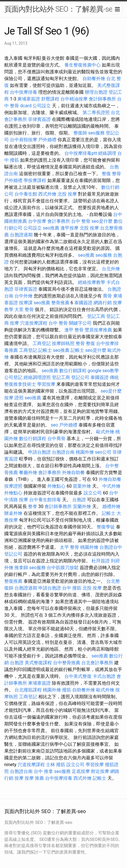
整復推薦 (13, 581)
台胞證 (79, 500)
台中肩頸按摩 (24, 140)
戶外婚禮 (47, 140)
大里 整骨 (24, 309)
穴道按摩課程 (34, 323)
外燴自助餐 (73, 472)
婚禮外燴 (111, 506)
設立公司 (93, 493)
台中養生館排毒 (45, 500)
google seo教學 (103, 371)
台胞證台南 (63, 452)
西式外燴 (47, 194)
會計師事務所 (102, 99)
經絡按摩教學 (92, 282)
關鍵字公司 (80, 323)
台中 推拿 (43, 771)
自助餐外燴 (94, 79)
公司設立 (42, 106)
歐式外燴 (105, 432)
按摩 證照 (14, 398)
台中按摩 (37, 221)
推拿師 (21, 568)
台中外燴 (24, 296)
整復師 (80, 133)
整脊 (33, 506)
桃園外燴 (85, 452)
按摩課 (26, 303)
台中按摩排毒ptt (81, 153)
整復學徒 (106, 527)
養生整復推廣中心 (82, 65)
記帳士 (45, 350)
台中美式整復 (78, 676)
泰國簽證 (83, 303)
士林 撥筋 (56, 765)
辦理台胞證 (96, 92)
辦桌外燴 (13, 513)
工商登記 (42, 343)
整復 (90, 343)
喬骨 (107, 296)
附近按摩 (100, 771)
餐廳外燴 (28, 472)
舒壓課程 (50, 99)
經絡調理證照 (37, 377)
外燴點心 (56, 486)
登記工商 (96, 316)
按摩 (14, 323)
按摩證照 (13, 486)
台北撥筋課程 (28, 690)
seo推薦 (51, 228)
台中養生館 (26, 194)
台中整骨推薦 (67, 663)
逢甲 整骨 (74, 330)
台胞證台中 (111, 547)
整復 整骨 (111, 174)
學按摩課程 (35, 180)
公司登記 (13, 377)
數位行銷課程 (73, 371)
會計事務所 (59, 221)
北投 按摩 (67, 194)
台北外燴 (111, 269)
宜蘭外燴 (82, 506)
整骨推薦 (60, 303)
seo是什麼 (102, 221)
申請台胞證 (39, 452)
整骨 (80, 343)
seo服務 (96, 133)
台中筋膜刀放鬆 (63, 568)
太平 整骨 (69, 547)
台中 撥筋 (72, 588)
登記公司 (80, 377)
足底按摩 (81, 771)
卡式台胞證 (104, 676)
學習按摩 (46, 384)
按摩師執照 (63, 343)
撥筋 (67, 690)
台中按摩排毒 (24, 92)
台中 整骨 (81, 221)
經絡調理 (107, 153)
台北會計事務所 (97, 663)
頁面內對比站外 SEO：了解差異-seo (60, 9)
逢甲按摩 (69, 228)
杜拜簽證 (101, 561)
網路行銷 (103, 303)
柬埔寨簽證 (29, 99)
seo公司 (103, 452)
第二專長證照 (96, 112)
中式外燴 (111, 486)
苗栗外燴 (82, 486)
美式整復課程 (38, 663)
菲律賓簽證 (39, 119)
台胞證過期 (21, 235)
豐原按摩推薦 (98, 330)
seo (54, 425)
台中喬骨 (56, 439)
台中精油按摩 (74, 99)
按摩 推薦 (34, 778)
